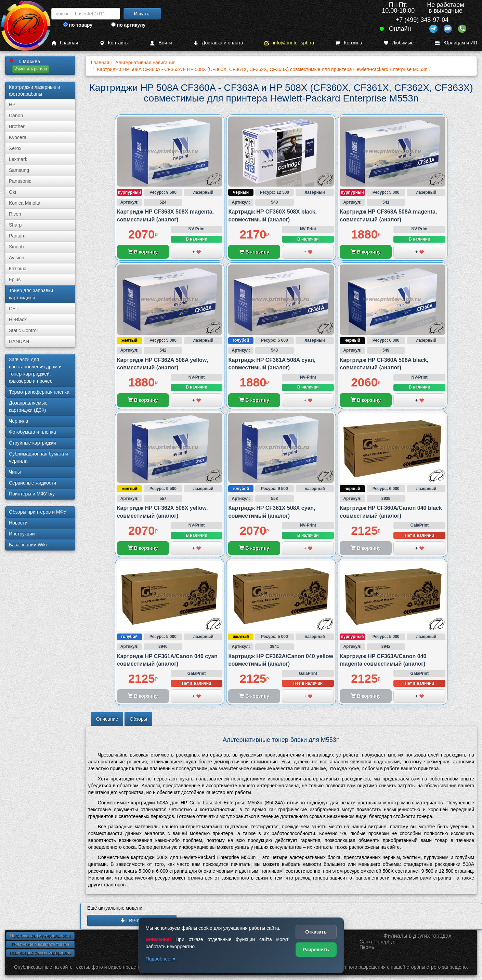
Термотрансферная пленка (39, 392)
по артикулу (128, 25)
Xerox (15, 148)
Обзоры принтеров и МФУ (38, 512)
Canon (16, 115)
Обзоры (138, 719)
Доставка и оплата (218, 43)
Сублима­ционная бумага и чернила (38, 457)
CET (14, 309)
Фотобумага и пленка (32, 432)
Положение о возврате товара (40, 944)
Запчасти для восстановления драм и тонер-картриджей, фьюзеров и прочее (35, 370)
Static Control (23, 330)
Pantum (17, 236)
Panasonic (20, 181)
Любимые (399, 43)
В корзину (143, 252)
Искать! (142, 14)
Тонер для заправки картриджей (31, 294)
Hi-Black (18, 319)
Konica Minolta (25, 203)
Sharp (15, 225)
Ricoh (15, 214)
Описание (107, 719)
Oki (12, 192)
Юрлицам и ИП (456, 43)
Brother (17, 126)
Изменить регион (31, 69)
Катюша (18, 269)
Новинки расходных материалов (40, 953)
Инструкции (22, 534)
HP (12, 105)
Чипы (15, 472)
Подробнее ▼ (161, 959)
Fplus (15, 280)
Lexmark (18, 159)
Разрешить (316, 950)
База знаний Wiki (28, 545)
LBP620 (132, 921)
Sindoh (16, 247)
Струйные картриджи (32, 443)
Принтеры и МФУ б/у (32, 494)
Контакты (114, 43)
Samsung (19, 170)
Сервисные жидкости (32, 483)
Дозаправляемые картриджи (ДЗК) (28, 406)
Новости (18, 523)
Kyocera (18, 137)
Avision (17, 258)
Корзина (349, 43)
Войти (161, 43)
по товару (78, 25)
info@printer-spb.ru (289, 43)
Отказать (316, 932)
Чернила (18, 421)
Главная (65, 43)
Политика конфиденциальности (40, 936)
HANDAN (19, 341)
